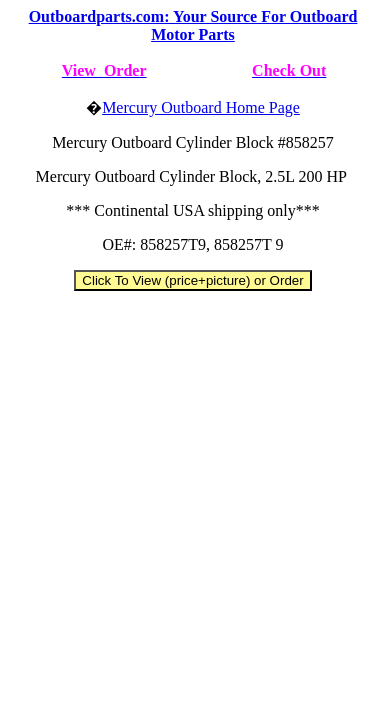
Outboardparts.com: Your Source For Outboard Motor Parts (193, 25)
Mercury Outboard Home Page (201, 107)
